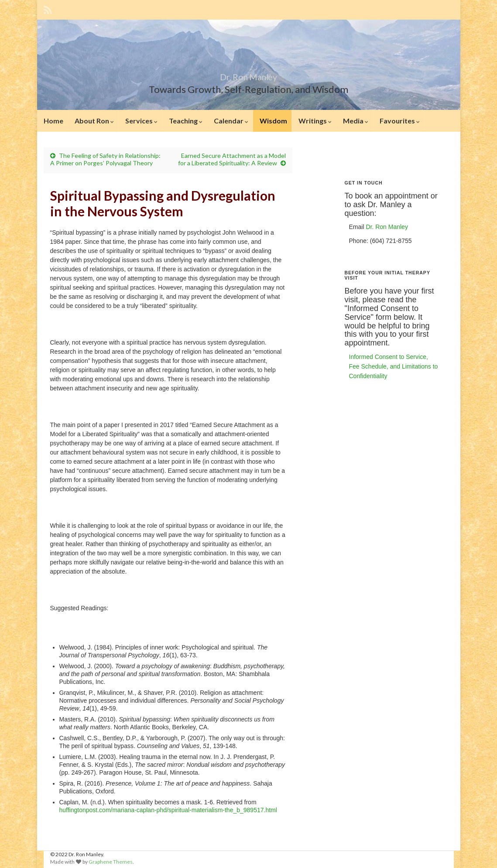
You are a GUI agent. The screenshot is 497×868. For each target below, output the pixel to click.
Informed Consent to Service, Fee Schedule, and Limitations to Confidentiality (394, 366)
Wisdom (273, 121)
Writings (315, 121)
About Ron (94, 121)
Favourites (400, 121)
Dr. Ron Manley (249, 75)
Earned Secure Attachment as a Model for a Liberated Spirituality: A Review (232, 159)
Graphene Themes (111, 862)
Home (53, 121)
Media (356, 121)
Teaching (186, 121)
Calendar (231, 121)
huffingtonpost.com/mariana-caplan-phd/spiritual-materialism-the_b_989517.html (168, 810)
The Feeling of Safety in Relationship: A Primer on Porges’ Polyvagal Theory (105, 159)
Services (141, 121)
